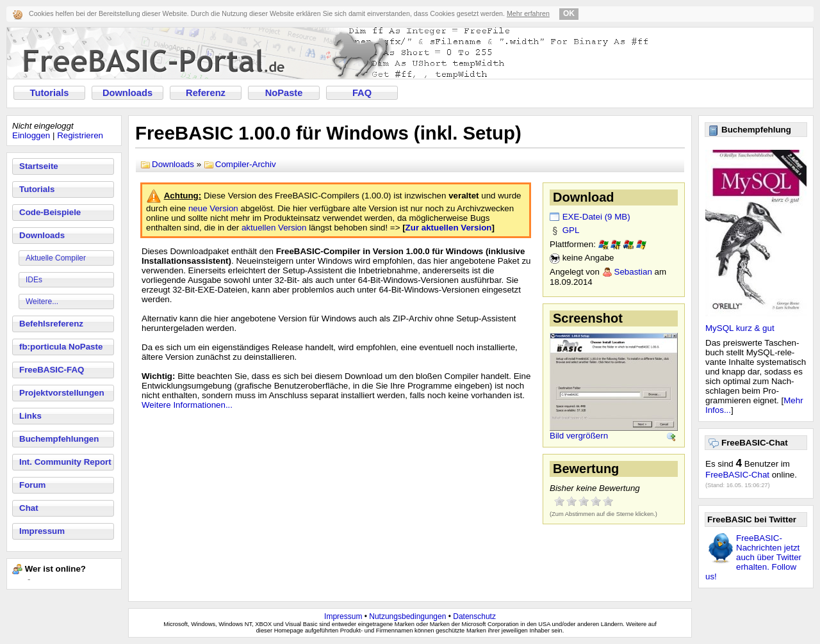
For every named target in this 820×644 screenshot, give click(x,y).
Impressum (42, 531)
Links (30, 416)
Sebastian (633, 272)
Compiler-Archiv (246, 164)
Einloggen (31, 135)
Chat (29, 508)
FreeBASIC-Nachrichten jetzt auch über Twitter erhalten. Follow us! (753, 557)
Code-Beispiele (50, 212)
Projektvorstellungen (62, 393)
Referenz (206, 93)
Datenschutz (474, 616)
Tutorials (50, 93)
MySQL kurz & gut (740, 328)
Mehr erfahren (528, 13)
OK (569, 13)
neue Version (213, 208)
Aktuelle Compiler (56, 258)
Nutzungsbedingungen (407, 616)
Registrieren (80, 135)
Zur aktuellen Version (449, 228)
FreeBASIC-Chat (737, 475)
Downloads (127, 93)
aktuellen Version (274, 228)
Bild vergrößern (579, 436)
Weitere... (42, 302)
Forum (32, 485)
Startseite (39, 166)
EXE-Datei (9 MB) (596, 217)
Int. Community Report (65, 462)
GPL (571, 230)
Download (584, 197)
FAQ (362, 93)
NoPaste (284, 93)
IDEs (34, 280)
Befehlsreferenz (51, 324)
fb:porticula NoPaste (61, 347)
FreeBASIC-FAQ (52, 370)
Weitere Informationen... (187, 405)
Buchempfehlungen (59, 439)
